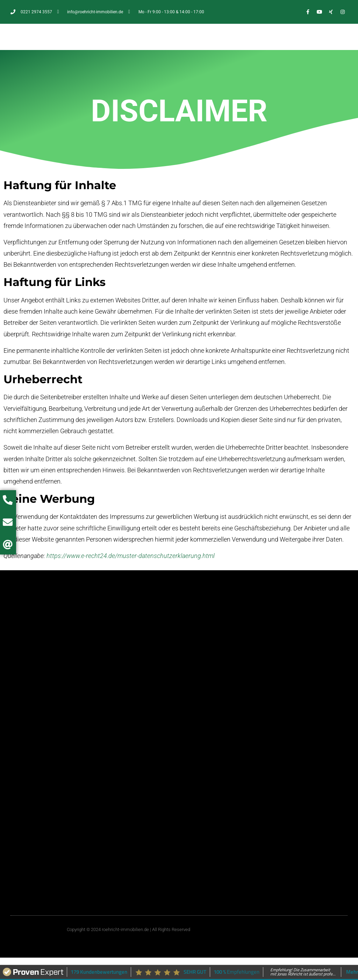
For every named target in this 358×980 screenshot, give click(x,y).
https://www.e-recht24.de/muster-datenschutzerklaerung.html (131, 556)
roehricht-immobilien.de (125, 929)
